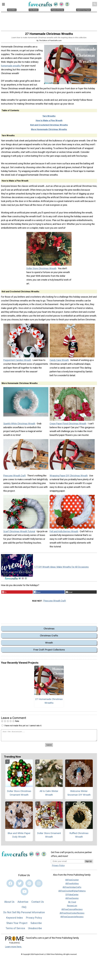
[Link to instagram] (39, 885)
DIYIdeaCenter (72, 896)
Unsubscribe (35, 930)
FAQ (24, 909)
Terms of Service (15, 930)
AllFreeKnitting (72, 885)
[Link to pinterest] (29, 885)
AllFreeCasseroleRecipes (72, 919)
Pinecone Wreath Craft (15, 478)
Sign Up (88, 863)
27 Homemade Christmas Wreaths (49, 703)
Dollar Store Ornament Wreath (49, 837)
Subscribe (36, 925)
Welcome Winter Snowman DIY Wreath (79, 795)
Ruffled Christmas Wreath (79, 837)
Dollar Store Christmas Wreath (41, 270)
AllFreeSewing (72, 900)
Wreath (49, 644)
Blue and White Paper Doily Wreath (19, 837)
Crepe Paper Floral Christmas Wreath (68, 426)
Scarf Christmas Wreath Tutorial (19, 533)
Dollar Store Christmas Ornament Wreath (19, 795)
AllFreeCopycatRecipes (72, 911)
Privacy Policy (34, 920)
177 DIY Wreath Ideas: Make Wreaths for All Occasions (61, 569)
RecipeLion (72, 907)
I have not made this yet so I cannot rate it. (23, 727)
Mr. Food (72, 904)
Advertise (23, 904)
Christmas (49, 630)
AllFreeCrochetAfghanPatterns (72, 893)
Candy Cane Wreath (59, 362)
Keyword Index (14, 920)
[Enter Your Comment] (49, 737)
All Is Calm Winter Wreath (49, 795)
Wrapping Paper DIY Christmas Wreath (69, 478)
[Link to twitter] (20, 885)
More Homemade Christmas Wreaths (49, 131)
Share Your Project (17, 925)
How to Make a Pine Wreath (49, 122)
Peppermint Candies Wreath (17, 362)
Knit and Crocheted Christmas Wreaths (49, 127)
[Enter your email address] (68, 863)
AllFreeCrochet (72, 882)
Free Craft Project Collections (49, 652)
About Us (9, 904)
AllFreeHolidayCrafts (72, 889)
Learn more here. (13, 949)
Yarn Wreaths (49, 118)
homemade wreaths (11, 68)
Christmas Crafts (49, 637)
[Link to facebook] (10, 885)
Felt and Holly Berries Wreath (64, 533)
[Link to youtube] (24, 893)
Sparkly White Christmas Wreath (19, 426)
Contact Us (38, 904)
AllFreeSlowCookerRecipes (72, 915)
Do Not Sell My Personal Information (24, 914)
